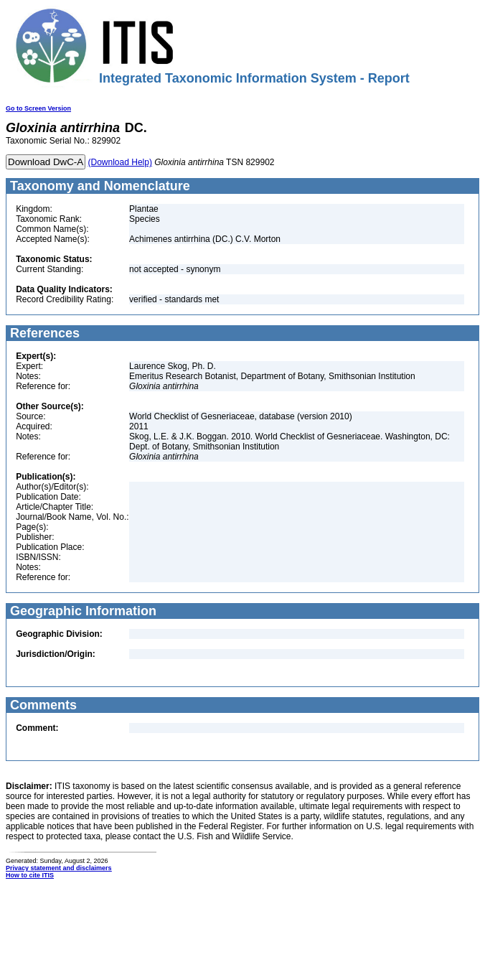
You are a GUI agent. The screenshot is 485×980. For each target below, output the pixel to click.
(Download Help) (120, 162)
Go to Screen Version (38, 108)
